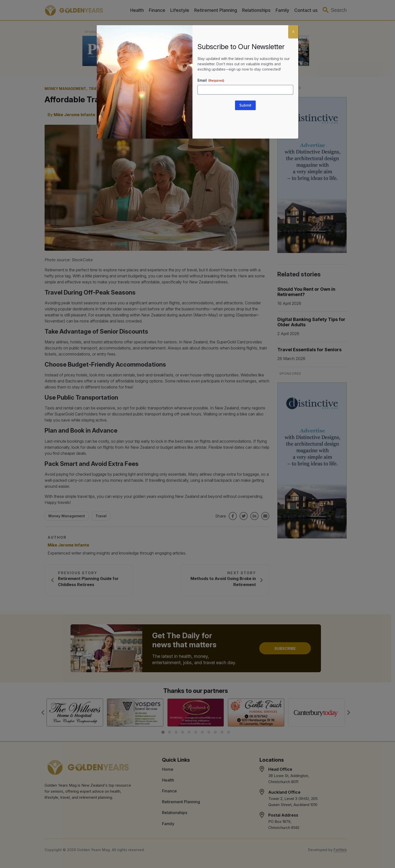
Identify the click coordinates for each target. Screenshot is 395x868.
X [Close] (293, 32)
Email (211, 80)
